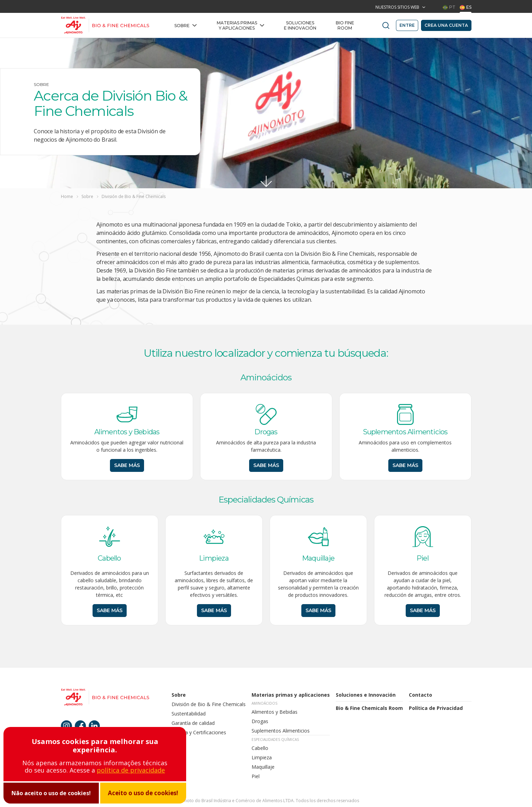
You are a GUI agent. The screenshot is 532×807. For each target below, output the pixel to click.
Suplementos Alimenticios (281, 731)
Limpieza (262, 757)
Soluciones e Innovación (300, 25)
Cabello (260, 748)
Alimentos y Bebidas (275, 712)
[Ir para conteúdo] (266, 181)
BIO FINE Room (345, 25)
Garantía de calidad (194, 723)
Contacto (420, 695)
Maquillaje (263, 767)
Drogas (260, 721)
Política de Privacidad (436, 708)
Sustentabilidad (189, 714)
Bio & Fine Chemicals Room (369, 708)
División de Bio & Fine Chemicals (209, 704)
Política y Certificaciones (200, 732)
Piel (256, 776)
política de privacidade (131, 770)
